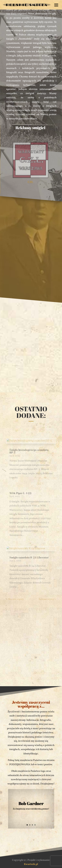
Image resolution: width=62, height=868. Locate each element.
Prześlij (45, 676)
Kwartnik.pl (31, 864)
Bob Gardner (31, 803)
